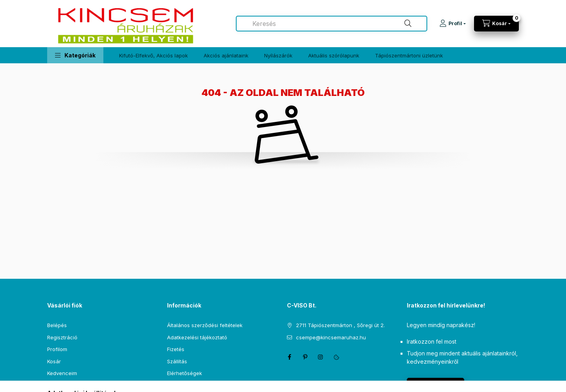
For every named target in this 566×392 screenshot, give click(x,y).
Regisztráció (62, 337)
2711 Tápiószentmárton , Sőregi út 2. (340, 325)
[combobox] (332, 24)
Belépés (57, 325)
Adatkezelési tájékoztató (197, 337)
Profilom (57, 349)
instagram (321, 357)
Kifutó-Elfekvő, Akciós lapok (153, 55)
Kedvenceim (62, 373)
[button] (75, 55)
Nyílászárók (278, 55)
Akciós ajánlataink (226, 55)
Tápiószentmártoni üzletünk (409, 55)
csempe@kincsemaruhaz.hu (331, 337)
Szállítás (177, 361)
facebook (289, 357)
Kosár (54, 361)
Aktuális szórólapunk (334, 55)
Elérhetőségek (185, 373)
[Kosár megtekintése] (496, 24)
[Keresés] (408, 24)
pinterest (305, 357)
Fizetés (176, 349)
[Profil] (453, 24)
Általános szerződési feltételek (205, 325)
